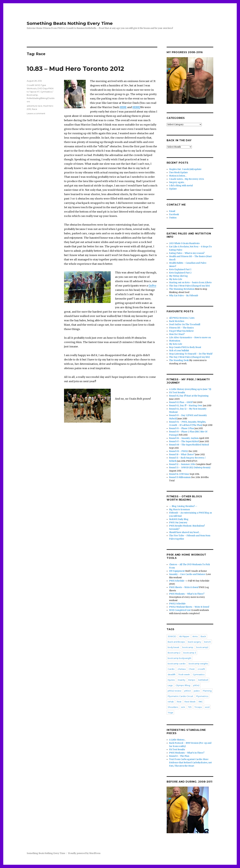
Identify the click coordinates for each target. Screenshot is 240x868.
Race (35, 109)
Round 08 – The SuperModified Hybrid (189, 445)
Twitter (173, 218)
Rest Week (190, 702)
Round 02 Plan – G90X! (181, 402)
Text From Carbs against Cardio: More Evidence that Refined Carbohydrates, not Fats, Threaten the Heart (190, 763)
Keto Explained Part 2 (180, 273)
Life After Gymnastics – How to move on (190, 338)
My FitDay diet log (178, 276)
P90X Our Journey (178, 523)
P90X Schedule (177, 581)
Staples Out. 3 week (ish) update (185, 169)
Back (203, 636)
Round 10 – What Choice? (182, 455)
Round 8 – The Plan (179, 756)
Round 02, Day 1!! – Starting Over (186, 406)
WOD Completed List (180, 610)
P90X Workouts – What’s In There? (187, 753)
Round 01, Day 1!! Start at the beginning (189, 396)
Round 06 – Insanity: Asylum (184, 438)
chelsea (182, 669)
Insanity (182, 680)
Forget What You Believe (181, 331)
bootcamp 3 (190, 653)
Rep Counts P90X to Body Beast (185, 347)
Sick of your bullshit (179, 351)
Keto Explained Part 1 (180, 269)
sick (183, 707)
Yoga (170, 712)
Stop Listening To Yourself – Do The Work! (191, 354)
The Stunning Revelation (182, 289)
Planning (207, 691)
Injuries (171, 680)
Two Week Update (178, 173)
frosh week (184, 674)
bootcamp (188, 647)
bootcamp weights (198, 664)
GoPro (152, 286)
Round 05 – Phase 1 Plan (182, 428)
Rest (179, 702)
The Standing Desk (179, 360)
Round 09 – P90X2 (179, 451)
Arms (195, 636)
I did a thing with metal (181, 186)
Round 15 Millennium (180, 477)
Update (173, 189)
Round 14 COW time (179, 474)
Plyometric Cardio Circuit (180, 696)
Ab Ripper (184, 636)
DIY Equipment (177, 571)
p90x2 (196, 685)
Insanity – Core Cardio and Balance (187, 574)
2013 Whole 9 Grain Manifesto (184, 243)
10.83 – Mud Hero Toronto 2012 (75, 69)
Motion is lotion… (178, 176)
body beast (173, 647)
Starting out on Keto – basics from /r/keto (190, 283)
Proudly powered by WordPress (84, 853)
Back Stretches (177, 321)
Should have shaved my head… (185, 532)
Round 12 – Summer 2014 (182, 464)
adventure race (35, 106)
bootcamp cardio (177, 664)
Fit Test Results (177, 393)
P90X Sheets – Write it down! (184, 587)
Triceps (198, 707)
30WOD (172, 636)
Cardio (171, 669)
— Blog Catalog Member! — (183, 506)
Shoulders (173, 707)
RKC (201, 702)
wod (207, 707)
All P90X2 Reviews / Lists (182, 318)
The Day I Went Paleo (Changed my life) (189, 286)
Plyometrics (202, 696)
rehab (171, 702)
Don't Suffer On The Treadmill (185, 324)
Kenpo (192, 680)
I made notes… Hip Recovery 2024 (187, 179)
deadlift (172, 674)
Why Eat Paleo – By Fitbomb (184, 296)
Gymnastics (199, 674)
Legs (170, 685)
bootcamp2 (202, 647)
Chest (192, 669)
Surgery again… (177, 182)
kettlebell (203, 680)
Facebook (174, 214)
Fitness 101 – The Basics (181, 328)
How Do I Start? (177, 334)
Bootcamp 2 (174, 653)
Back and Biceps (176, 642)
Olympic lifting (183, 685)
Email (172, 211)
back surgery (195, 642)
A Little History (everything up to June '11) (190, 389)
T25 (190, 707)
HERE (123, 107)
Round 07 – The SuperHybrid (184, 441)
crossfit (201, 669)
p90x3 (188, 691)
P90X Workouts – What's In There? (187, 594)
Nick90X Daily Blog (179, 519)
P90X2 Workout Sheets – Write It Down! (189, 607)
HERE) (136, 107)
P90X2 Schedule (177, 604)
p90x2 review (174, 691)
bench (208, 642)
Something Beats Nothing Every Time (70, 23)
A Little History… (177, 740)
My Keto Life (176, 279)
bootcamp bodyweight (180, 658)
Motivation (175, 341)
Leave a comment (36, 113)
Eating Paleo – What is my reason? (187, 253)
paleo (197, 691)
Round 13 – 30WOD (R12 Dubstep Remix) (190, 468)
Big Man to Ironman (179, 510)
